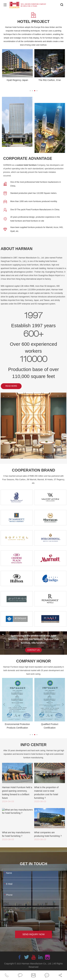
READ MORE (11, 386)
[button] (30, 91)
